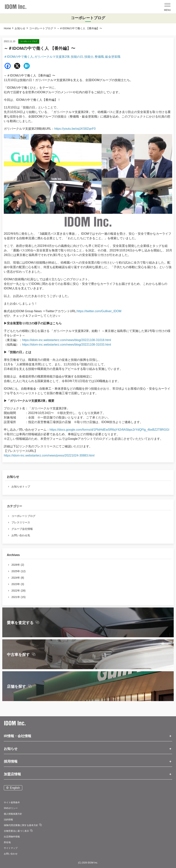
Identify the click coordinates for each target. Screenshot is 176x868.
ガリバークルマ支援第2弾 (52, 57)
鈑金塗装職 (113, 57)
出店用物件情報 (12, 837)
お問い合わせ (11, 854)
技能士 (89, 57)
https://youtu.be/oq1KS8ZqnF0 (75, 129)
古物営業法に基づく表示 (16, 831)
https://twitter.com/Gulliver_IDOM (99, 311)
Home (7, 28)
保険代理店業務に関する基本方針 (21, 825)
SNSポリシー (11, 808)
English (15, 788)
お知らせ (20, 28)
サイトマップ (11, 848)
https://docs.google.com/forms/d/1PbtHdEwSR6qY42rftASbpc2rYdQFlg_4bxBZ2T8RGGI (109, 430)
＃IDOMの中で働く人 (18, 57)
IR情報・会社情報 (18, 736)
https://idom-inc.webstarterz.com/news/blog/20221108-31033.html (67, 345)
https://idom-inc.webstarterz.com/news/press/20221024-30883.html (49, 455)
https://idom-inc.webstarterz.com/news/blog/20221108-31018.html (67, 340)
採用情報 (11, 761)
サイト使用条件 (12, 802)
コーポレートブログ (41, 28)
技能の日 (77, 57)
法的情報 (8, 820)
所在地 (7, 842)
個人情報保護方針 (13, 814)
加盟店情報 (12, 774)
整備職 (99, 57)
